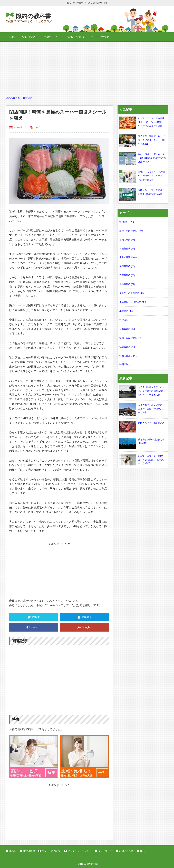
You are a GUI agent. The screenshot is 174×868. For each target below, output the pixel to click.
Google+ (85, 627)
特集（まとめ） (30, 37)
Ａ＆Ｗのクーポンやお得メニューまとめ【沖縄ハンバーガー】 (142, 409)
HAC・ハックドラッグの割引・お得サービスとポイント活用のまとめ (142, 176)
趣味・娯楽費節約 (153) (131, 231)
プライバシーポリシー (79, 851)
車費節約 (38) (126, 311)
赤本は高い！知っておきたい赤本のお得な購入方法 (142, 192)
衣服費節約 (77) (127, 249)
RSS (143, 851)
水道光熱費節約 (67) (129, 257)
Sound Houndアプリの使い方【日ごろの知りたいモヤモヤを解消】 (142, 460)
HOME (12, 37)
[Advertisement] (87, 67)
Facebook (34, 627)
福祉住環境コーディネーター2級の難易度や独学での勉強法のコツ (143, 158)
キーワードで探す (100, 37)
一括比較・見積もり (74, 37)
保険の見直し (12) (128, 356)
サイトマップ (105, 851)
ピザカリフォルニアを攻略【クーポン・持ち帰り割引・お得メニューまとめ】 (142, 122)
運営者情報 (29, 851)
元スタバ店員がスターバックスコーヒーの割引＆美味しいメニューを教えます (142, 391)
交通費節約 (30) (127, 329)
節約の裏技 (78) (127, 240)
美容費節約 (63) (127, 266)
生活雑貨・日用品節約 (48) (133, 302)
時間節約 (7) (125, 364)
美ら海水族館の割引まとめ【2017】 (142, 441)
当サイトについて (51, 851)
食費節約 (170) (127, 222)
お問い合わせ (126, 851)
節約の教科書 (33, 16)
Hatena (85, 617)
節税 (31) (124, 320)
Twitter (34, 617)
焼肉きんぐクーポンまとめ (142, 423)
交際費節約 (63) (127, 275)
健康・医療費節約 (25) (130, 338)
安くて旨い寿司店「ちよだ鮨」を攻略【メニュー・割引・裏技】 (142, 140)
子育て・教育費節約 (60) (132, 293)
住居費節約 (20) (127, 347)
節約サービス (51, 37)
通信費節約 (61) (127, 284)
